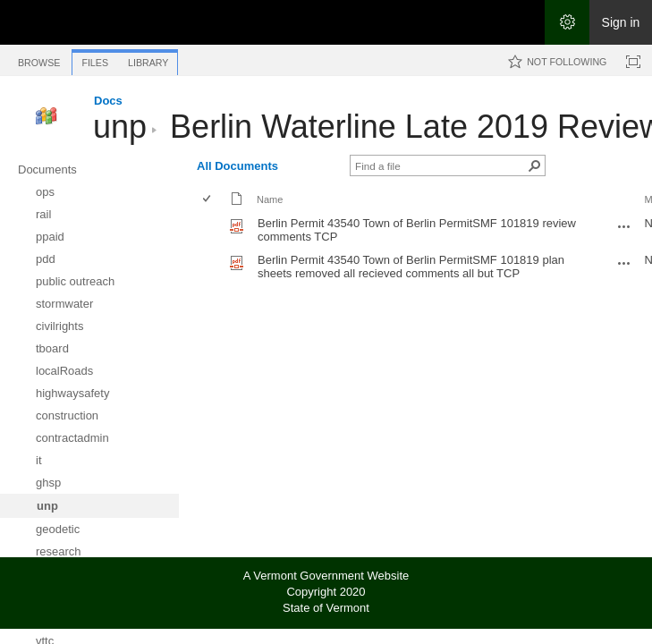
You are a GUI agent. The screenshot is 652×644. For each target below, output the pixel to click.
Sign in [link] (621, 22)
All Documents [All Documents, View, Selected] (237, 166)
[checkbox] (208, 200)
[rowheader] (211, 230)
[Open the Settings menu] (567, 22)
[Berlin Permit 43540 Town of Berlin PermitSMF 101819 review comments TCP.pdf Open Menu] (624, 226)
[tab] (39, 59)
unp (120, 127)
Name (270, 199)
